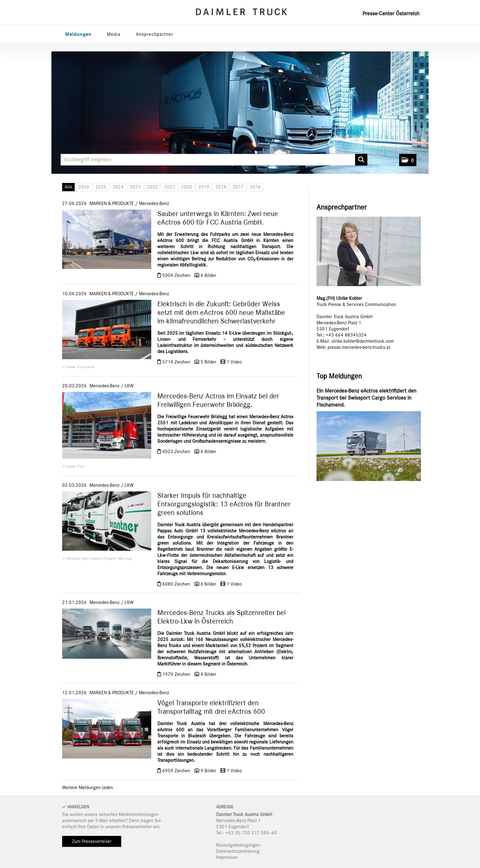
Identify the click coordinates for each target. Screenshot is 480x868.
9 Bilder (208, 771)
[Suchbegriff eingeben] (214, 160)
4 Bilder (208, 674)
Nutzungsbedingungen (238, 845)
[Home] (242, 12)
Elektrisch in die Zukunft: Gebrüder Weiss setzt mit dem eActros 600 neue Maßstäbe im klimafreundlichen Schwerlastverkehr (221, 313)
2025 (101, 187)
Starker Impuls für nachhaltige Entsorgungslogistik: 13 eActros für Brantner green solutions (224, 504)
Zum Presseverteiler (92, 841)
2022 (152, 187)
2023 (135, 187)
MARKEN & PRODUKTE (112, 203)
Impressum (227, 857)
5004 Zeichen (177, 275)
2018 (221, 187)
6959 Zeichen (177, 771)
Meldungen (78, 34)
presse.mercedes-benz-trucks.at (359, 347)
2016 (255, 187)
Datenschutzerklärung (238, 851)
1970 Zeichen (177, 674)
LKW (129, 386)
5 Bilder (208, 362)
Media (114, 34)
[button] (408, 160)
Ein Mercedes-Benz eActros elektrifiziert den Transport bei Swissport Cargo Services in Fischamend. (366, 398)
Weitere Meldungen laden (88, 788)
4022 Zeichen (177, 452)
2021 (170, 187)
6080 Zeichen (177, 584)
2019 (204, 187)
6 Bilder (208, 275)
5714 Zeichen (177, 362)
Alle (68, 187)
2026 (84, 187)
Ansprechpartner (155, 34)
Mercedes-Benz (154, 203)
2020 (187, 187)
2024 (118, 187)
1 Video (234, 362)
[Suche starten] (361, 160)
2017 (238, 187)
